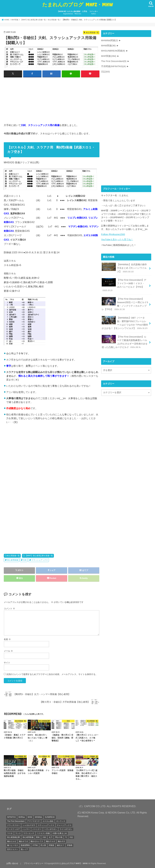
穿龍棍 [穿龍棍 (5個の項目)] (70, 845)
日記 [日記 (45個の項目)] (71, 837)
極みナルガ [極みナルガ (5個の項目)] (51, 841)
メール (8, 651)
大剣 (25, 560)
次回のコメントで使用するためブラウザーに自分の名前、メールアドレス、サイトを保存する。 (52, 674)
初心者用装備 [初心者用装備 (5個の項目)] (28, 837)
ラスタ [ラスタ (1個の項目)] (10, 833)
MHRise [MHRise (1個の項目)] (22, 817)
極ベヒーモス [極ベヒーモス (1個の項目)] (13, 845)
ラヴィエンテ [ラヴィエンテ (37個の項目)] (29, 833)
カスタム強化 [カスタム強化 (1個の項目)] (48, 821)
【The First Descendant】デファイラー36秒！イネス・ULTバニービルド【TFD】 (125, 283)
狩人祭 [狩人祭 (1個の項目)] (43, 845)
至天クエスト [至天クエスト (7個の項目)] (13, 849)
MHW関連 (108, 45)
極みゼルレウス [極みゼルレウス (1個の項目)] (37, 841)
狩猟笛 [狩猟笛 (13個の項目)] (51, 845)
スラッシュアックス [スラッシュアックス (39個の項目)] (46, 825)
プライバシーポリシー (33, 863)
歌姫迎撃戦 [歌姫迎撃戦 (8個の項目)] (25, 845)
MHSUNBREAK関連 (113, 50)
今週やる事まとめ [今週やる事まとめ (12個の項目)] (60, 833)
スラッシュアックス (40, 560)
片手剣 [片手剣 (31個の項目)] (35, 845)
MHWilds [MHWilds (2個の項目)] (38, 817)
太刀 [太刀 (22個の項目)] (51, 837)
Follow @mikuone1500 (113, 233)
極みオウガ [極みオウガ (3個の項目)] (23, 841)
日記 (105, 71)
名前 (7, 639)
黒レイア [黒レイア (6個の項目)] (24, 849)
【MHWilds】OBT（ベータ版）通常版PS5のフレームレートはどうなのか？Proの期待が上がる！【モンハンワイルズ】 (125, 319)
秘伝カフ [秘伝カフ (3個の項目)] (61, 845)
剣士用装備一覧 (13, 555)
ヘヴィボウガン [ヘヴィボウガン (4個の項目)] (51, 829)
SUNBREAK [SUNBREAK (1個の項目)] (50, 817)
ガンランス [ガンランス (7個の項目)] (61, 821)
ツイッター (94, 13)
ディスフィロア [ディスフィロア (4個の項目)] (13, 829)
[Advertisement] (52, 99)
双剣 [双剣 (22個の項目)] (38, 837)
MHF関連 (108, 55)
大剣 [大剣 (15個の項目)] (44, 837)
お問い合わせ (12, 863)
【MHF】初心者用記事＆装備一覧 (39, 555)
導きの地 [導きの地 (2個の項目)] (59, 837)
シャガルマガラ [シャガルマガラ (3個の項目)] (29, 825)
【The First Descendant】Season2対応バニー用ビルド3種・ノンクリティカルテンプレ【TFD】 (125, 301)
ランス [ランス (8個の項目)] (18, 833)
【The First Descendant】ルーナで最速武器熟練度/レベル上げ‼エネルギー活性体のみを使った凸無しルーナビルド (125, 337)
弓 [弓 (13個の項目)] (66, 837)
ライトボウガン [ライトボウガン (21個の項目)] (66, 829)
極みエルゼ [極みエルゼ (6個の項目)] (12, 841)
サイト (7, 662)
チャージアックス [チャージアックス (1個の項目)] (64, 825)
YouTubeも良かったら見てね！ (117, 238)
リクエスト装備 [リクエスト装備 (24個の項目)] (43, 833)
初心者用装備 (13, 560)
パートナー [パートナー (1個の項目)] (37, 829)
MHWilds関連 (109, 40)
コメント (9, 608)
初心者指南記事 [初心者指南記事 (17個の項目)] (13, 837)
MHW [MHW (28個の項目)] (30, 817)
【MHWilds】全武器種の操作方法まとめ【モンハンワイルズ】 (124, 266)
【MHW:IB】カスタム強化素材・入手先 (72, 13)
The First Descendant (113, 60)
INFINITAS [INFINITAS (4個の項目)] (11, 817)
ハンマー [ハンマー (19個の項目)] (26, 829)
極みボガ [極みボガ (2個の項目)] (61, 841)
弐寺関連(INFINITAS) (113, 65)
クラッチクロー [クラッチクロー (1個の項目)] (13, 825)
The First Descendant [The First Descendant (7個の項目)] (16, 821)
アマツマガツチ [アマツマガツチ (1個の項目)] (33, 821)
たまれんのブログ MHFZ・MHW (78, 4)
